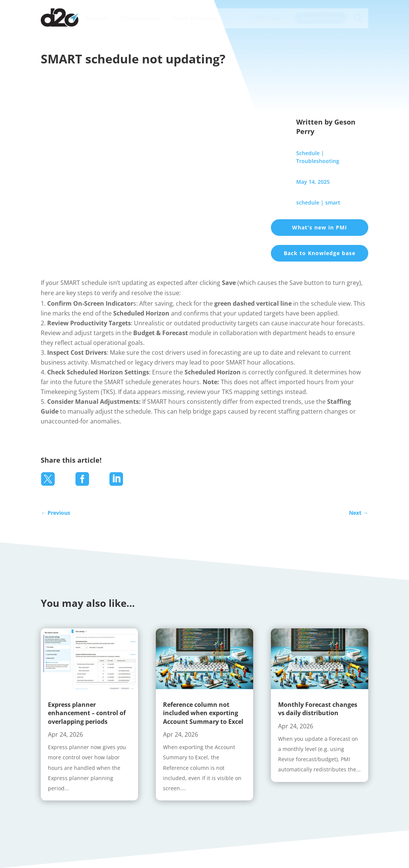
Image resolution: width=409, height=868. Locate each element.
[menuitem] (97, 18)
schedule (308, 202)
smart (333, 202)
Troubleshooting (318, 161)
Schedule (308, 153)
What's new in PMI (320, 227)
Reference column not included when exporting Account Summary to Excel (203, 713)
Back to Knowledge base (320, 253)
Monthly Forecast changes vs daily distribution (318, 709)
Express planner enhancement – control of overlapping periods (87, 713)
